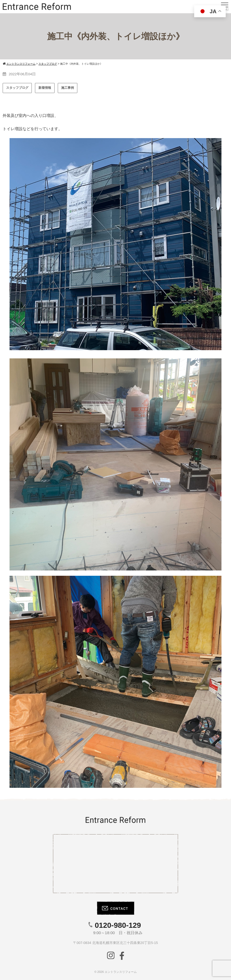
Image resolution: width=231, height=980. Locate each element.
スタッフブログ (17, 88)
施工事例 (68, 88)
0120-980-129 (118, 925)
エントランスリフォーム (121, 972)
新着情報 (45, 88)
